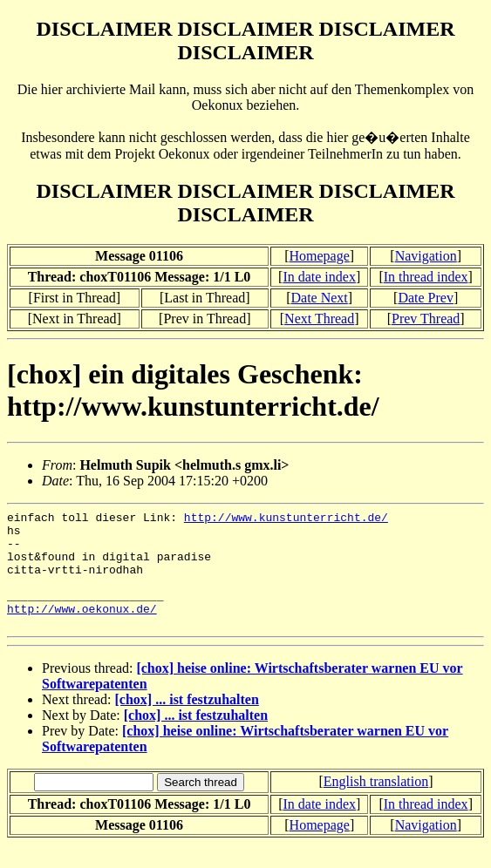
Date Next (320, 298)
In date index (319, 277)
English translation (376, 805)
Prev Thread (426, 319)
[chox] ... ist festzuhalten (187, 723)
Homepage (320, 256)
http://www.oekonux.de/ (82, 629)
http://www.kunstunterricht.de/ (286, 519)
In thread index (426, 277)
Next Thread (319, 319)
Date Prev (426, 298)
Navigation (426, 256)
